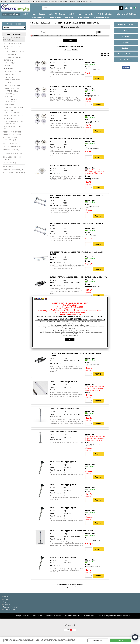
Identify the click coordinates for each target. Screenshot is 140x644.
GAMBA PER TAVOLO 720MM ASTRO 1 (64, 411)
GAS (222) (7, 67)
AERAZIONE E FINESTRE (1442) (12, 49)
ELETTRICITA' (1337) (10, 56)
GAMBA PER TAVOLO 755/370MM (63, 560)
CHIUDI (138, 639)
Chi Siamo (7, 602)
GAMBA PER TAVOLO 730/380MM (63, 487)
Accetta (120, 640)
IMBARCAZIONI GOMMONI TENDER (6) (12, 160)
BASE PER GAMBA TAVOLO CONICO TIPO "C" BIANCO (70, 88)
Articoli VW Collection (69, 14)
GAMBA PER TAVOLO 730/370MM (63, 464)
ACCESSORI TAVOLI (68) (13, 73)
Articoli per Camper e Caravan (45, 14)
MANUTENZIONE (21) (11, 93)
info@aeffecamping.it (54, 1)
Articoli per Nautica (120, 14)
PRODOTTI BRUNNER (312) (12, 152)
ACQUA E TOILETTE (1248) (13, 45)
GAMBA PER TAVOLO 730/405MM (63, 510)
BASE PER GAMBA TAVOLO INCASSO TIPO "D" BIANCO (71, 140)
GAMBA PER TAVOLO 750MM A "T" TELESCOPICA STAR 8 (71, 533)
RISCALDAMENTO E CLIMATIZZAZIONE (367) (12, 113)
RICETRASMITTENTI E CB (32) (14, 109)
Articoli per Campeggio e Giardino (95, 14)
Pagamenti (7, 604)
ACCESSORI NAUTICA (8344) (12, 155)
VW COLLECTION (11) (10, 145)
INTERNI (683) (9, 70)
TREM (65, 67)
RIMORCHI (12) (8, 168)
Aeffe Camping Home (21, 14)
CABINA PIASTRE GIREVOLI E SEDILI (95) (13, 80)
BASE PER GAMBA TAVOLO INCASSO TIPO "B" (67, 114)
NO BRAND (67, 389)
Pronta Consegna (98, 19)
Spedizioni (7, 607)
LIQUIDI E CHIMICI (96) (12, 90)
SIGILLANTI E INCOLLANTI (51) (13, 129)
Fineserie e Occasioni (117, 19)
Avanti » (75, 51)
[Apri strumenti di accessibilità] (135, 637)
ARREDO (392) (10, 76)
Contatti (6, 599)
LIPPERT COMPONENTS (72, 284)
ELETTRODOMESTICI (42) (12, 59)
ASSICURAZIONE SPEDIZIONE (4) (14, 174)
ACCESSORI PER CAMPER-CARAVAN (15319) (12, 41)
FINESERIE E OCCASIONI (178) (13, 172)
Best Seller (82, 19)
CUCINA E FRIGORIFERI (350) (14, 53)
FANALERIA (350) (10, 65)
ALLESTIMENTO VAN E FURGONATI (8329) (11, 140)
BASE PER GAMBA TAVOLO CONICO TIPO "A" (67, 61)
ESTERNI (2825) (9, 62)
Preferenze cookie (70, 628)
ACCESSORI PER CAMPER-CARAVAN (65, 37)
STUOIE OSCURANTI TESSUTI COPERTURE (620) (14, 124)
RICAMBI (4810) (9, 106)
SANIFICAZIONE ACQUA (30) (14, 117)
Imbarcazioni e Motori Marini (26, 19)
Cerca (43, 34)
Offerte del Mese (66, 19)
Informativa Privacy (10, 612)
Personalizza (98, 640)
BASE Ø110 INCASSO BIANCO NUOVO (64, 167)
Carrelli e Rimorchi (48, 19)
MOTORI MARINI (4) (9, 164)
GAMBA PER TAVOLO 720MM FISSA (63, 434)
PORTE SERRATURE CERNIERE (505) (11, 102)
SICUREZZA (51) (9, 120)
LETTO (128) (9, 84)
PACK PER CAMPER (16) (12, 87)
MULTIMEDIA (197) (10, 96)
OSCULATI (67, 261)
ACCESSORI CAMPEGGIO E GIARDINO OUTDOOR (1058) (12, 135)
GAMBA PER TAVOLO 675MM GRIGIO (64, 384)
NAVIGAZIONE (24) (10, 98)
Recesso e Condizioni (10, 609)
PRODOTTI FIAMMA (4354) (12, 148)
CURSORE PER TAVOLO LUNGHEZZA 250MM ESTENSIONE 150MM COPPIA (79, 279)
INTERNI (80, 37)
